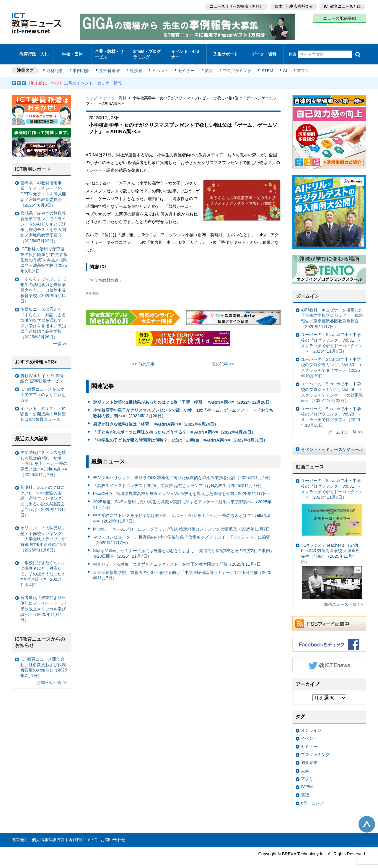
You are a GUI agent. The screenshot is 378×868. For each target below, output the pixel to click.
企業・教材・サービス (109, 51)
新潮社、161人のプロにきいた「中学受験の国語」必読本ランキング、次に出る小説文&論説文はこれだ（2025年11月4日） (43, 496)
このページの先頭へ (367, 819)
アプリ (300, 66)
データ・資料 (264, 52)
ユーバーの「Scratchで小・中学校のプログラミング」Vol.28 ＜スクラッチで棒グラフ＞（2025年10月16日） (332, 412)
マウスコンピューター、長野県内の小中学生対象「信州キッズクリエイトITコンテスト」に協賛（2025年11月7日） (182, 535)
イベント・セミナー (186, 51)
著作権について (83, 835)
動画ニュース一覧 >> (343, 599)
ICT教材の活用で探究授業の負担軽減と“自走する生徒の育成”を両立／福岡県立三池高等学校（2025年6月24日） (44, 255)
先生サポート (226, 52)
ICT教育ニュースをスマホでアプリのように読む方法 (43, 390)
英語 (207, 66)
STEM (265, 66)
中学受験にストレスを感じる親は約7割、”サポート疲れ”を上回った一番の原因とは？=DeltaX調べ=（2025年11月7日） (182, 513)
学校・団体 (72, 52)
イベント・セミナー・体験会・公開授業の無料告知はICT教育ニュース (43, 409)
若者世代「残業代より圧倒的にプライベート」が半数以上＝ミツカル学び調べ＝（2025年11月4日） (43, 604)
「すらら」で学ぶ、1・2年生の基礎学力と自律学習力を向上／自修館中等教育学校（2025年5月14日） (43, 285)
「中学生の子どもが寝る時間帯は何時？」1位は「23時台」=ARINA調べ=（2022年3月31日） (180, 435)
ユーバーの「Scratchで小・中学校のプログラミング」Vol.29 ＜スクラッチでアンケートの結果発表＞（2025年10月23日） (332, 387)
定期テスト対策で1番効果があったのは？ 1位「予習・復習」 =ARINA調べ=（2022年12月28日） (183, 397)
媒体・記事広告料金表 (293, 6)
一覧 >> (60, 339)
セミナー (185, 66)
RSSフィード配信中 (329, 619)
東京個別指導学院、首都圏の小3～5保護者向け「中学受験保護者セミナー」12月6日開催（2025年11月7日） (182, 570)
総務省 (136, 66)
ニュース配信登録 (340, 18)
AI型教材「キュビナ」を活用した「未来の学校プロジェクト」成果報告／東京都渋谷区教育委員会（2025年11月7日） (332, 313)
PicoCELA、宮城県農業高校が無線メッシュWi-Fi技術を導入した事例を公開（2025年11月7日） (182, 489)
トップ (91, 93)
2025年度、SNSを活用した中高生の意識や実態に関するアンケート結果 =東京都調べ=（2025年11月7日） (182, 500)
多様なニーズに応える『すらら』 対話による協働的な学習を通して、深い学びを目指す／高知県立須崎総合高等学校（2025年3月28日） (43, 318)
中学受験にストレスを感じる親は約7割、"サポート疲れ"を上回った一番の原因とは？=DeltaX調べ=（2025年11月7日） (44, 459)
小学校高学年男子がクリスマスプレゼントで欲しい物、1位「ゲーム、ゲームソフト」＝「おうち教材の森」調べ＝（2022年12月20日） (183, 408)
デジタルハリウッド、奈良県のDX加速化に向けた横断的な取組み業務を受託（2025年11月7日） (183, 473)
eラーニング (312, 798)
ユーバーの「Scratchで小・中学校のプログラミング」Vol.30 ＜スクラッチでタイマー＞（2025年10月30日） (332, 363)
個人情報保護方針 (48, 835)
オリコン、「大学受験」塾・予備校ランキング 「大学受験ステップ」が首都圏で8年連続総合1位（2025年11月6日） (43, 534)
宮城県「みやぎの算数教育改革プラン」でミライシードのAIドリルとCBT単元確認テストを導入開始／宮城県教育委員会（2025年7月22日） (43, 222)
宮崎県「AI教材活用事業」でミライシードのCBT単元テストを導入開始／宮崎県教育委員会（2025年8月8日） (43, 189)
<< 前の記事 (143, 359)
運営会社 (20, 835)
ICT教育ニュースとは (342, 6)
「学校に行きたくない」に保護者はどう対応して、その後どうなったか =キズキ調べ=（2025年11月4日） (43, 569)
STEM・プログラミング (149, 51)
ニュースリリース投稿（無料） (235, 6)
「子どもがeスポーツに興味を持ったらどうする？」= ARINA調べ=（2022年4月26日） (174, 427)
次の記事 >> (223, 359)
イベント (160, 66)
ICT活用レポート (33, 164)
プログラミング (235, 66)
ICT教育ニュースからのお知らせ (40, 637)
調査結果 (309, 757)
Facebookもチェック (329, 639)
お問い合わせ (113, 835)
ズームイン (307, 291)
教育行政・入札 (34, 52)
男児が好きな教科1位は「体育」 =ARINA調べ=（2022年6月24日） (156, 419)
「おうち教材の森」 (104, 275)
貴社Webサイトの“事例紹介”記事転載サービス (42, 373)
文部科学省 (110, 66)
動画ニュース (310, 462)
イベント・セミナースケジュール (332, 444)
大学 (305, 766)
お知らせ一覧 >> (52, 677)
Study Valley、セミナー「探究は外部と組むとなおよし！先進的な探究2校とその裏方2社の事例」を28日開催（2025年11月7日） (184, 548)
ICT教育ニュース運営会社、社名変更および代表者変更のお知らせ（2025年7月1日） (44, 662)
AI (282, 66)
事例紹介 (82, 66)
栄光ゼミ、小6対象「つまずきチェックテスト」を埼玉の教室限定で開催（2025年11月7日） (179, 559)
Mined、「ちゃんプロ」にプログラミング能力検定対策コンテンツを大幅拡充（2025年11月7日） (184, 524)
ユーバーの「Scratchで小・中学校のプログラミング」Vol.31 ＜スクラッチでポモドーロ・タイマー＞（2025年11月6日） (332, 338)
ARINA (92, 288)
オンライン (311, 725)
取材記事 (56, 66)
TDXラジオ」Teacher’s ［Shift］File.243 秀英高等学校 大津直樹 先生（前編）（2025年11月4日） (331, 566)
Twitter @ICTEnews (329, 660)
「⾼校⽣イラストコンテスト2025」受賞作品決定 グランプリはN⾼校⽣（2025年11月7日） (178, 481)
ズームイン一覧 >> (345, 427)
